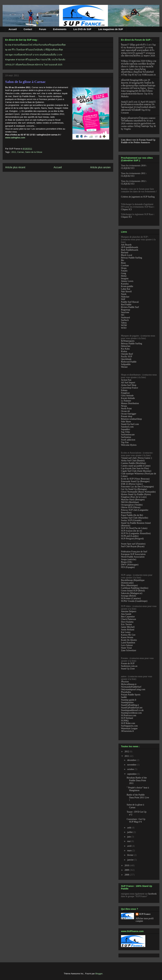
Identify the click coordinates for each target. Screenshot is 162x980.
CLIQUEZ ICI (128, 168)
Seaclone (125, 312)
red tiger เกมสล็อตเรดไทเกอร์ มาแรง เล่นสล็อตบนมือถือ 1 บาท (34, 55)
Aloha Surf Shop (129, 385)
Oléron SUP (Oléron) (131, 507)
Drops (124, 268)
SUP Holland (127, 718)
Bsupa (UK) (127, 562)
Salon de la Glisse (34, 152)
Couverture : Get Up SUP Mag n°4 (136, 821)
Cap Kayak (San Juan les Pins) (135, 468)
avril (130, 846)
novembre (132, 765)
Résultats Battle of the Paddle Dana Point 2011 (137, 780)
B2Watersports (128, 341)
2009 (127, 870)
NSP (123, 299)
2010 (127, 865)
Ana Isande (126, 614)
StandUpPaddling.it (130, 705)
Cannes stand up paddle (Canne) (136, 466)
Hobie (124, 276)
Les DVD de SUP (82, 29)
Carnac (21, 152)
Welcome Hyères (129, 445)
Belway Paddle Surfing (132, 258)
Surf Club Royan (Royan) (133, 546)
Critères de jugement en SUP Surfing (138, 197)
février (130, 855)
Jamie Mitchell (128, 627)
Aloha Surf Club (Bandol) (133, 461)
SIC (123, 315)
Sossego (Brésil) (128, 596)
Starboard (125, 318)
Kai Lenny (126, 632)
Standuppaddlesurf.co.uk (132, 710)
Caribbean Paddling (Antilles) (135, 588)
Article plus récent (15, 167)
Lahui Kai (126, 289)
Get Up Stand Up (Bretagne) (134, 489)
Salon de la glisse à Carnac (25, 82)
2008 (127, 875)
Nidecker (125, 297)
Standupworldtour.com (131, 713)
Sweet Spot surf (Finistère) (133, 544)
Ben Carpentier (128, 617)
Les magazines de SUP (111, 29)
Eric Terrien (126, 624)
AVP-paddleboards (130, 247)
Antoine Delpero (129, 611)
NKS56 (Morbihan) (130, 502)
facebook (152, 894)
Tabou (124, 323)
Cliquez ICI (126, 209)
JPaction (125, 682)
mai (129, 841)
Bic (123, 260)
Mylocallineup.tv (129, 684)
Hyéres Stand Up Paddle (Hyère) (136, 494)
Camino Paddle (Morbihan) (133, 463)
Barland (125, 253)
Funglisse (125, 393)
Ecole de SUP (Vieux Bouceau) (135, 479)
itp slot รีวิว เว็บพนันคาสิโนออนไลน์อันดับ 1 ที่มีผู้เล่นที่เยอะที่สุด (34, 50)
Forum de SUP (128, 663)
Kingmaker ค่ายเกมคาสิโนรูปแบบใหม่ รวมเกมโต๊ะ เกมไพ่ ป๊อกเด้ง (35, 60)
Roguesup (126, 310)
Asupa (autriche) (129, 559)
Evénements (60, 29)
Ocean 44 (125, 411)
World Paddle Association (133, 557)
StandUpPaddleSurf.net (132, 708)
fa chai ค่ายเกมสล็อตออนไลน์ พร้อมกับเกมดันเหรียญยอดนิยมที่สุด (35, 45)
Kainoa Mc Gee (128, 635)
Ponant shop (127, 416)
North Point (126, 409)
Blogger (99, 974)
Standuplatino (127, 702)
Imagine (125, 279)
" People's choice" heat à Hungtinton (138, 789)
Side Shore (126, 422)
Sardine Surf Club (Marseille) (135, 518)
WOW (124, 325)
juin (129, 837)
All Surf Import (128, 383)
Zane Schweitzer (129, 650)
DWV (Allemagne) (130, 565)
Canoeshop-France (130, 388)
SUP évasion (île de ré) (131, 531)
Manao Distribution (130, 403)
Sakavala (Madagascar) (132, 593)
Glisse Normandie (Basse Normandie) (138, 492)
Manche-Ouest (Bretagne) (133, 500)
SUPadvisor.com (129, 715)
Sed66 (124, 697)
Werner (124, 367)
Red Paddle (126, 305)
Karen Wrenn (127, 637)
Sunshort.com (127, 427)
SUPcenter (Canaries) (131, 598)
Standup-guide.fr (129, 700)
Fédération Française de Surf (134, 552)
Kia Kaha (125, 349)
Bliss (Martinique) (129, 585)
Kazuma (125, 284)
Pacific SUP (127, 357)
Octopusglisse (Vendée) (132, 505)
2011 (14, 152)
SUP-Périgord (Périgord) (132, 539)
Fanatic (124, 271)
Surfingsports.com (129, 726)
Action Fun (126, 380)
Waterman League (129, 728)
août (129, 828)
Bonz (123, 263)
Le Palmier (126, 401)
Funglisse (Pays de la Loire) (134, 497)
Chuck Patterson (128, 619)
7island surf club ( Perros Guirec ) (136, 458)
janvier (131, 860)
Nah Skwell (126, 292)
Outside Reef (127, 354)
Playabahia (126, 692)
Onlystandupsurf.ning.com (133, 689)
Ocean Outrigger (129, 414)
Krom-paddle (127, 286)
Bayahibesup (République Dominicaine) (133, 582)
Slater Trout (126, 648)
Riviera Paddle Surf (130, 307)
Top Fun (125, 442)
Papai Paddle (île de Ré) (132, 515)
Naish (124, 294)
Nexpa (124, 406)
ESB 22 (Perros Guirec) (132, 484)
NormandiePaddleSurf (131, 687)
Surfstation (126, 437)
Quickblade (126, 359)
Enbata (124, 390)
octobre (131, 769)
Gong (124, 273)
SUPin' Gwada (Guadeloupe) (134, 601)
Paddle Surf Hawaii (130, 302)
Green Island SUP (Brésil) (133, 591)
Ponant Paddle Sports (131, 695)
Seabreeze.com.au (129, 666)
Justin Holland (128, 630)
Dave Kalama (127, 622)
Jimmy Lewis (127, 281)
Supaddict (126, 429)
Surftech (125, 320)
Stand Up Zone (128, 669)
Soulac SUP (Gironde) (131, 520)
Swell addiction (128, 440)
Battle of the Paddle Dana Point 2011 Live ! (138, 798)
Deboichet (126, 346)
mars (130, 851)
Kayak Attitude (128, 398)
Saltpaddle (126, 364)
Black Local (127, 255)
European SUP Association (133, 554)
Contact (28, 29)
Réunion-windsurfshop (131, 419)
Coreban (125, 266)
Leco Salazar (127, 645)
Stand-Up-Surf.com (130, 424)
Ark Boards (126, 245)
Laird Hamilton (128, 643)
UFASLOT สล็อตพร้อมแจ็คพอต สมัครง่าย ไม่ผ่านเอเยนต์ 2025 (34, 65)
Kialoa (124, 351)
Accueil (13, 29)
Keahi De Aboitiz (129, 640)
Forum (43, 29)
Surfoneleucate (128, 435)
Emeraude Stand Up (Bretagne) (135, 481)
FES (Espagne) (128, 567)
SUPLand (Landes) (130, 536)
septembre (132, 774)
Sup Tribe (125, 432)
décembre (132, 760)
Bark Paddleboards (130, 250)
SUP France (145, 914)
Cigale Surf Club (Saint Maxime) (136, 471)
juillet (130, 832)
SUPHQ (125, 721)
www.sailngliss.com (15, 138)
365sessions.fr (127, 731)
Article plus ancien (100, 167)
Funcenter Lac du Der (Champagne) (137, 487)
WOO (124, 328)
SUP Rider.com (128, 723)
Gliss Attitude (127, 396)
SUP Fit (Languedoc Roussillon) (136, 533)
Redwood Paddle (129, 362)
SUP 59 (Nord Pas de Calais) (134, 528)
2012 (127, 752)
